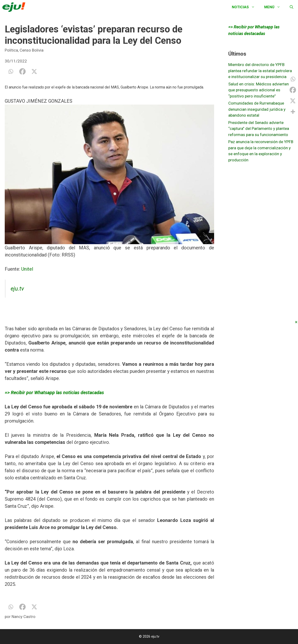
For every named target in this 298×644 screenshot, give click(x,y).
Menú (275, 7)
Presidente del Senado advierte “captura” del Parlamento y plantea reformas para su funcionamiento (259, 129)
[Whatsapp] (11, 71)
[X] (34, 71)
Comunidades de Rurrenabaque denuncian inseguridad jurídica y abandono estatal (257, 109)
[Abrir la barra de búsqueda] (292, 7)
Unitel (27, 269)
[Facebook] (22, 71)
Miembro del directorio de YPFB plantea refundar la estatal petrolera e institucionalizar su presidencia (260, 71)
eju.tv (17, 289)
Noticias (246, 7)
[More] (293, 112)
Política (11, 50)
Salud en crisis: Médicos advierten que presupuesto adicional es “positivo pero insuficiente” (259, 90)
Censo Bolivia (32, 50)
